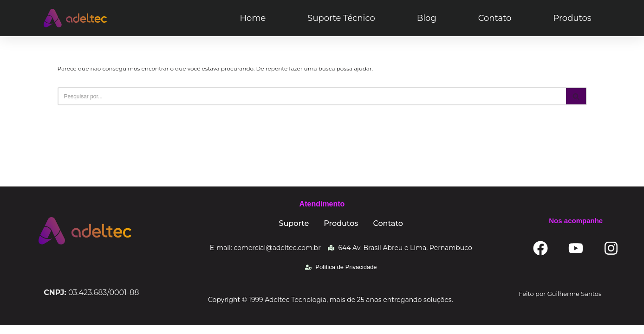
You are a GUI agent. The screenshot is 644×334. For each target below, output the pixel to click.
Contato (495, 18)
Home (253, 18)
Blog (427, 18)
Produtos (572, 18)
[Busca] (312, 96)
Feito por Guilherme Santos (560, 302)
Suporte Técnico (341, 18)
